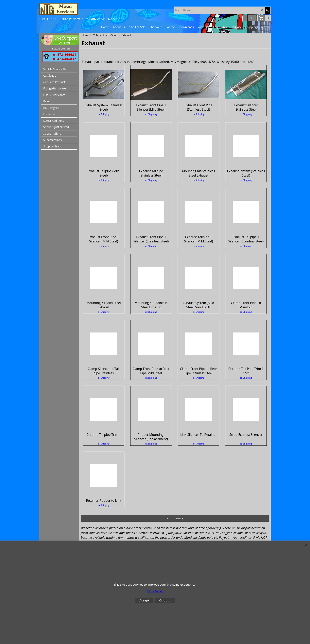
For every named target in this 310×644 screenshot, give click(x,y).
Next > (180, 522)
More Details (155, 591)
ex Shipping (103, 123)
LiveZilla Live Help (61, 49)
